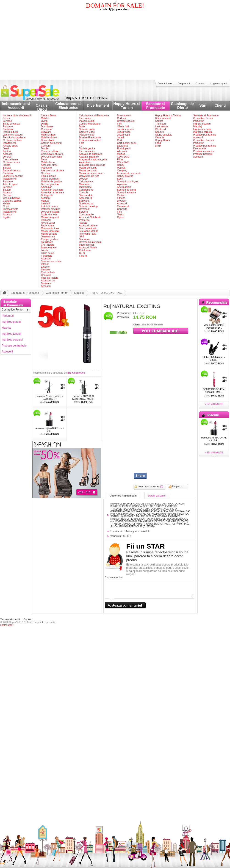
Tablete (83, 223)
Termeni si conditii (10, 619)
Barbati (7, 168)
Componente (86, 190)
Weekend (161, 129)
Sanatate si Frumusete (155, 106)
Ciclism (121, 195)
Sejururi (160, 132)
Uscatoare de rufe (89, 176)
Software (84, 201)
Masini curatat (49, 234)
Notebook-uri (86, 203)
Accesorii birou (49, 165)
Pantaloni (8, 129)
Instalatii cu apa (50, 206)
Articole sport (10, 146)
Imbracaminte (11, 209)
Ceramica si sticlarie (52, 154)
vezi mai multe (214, 404)
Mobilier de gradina (52, 181)
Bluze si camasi (12, 124)
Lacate (45, 250)
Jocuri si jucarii (125, 129)
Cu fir (82, 253)
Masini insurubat (50, 231)
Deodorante (200, 148)
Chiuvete (46, 275)
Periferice (84, 220)
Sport (120, 179)
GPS (82, 236)
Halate (7, 165)
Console (84, 192)
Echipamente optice (90, 140)
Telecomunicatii (88, 228)
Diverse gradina (50, 184)
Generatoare (48, 236)
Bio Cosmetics (76, 373)
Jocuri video (124, 132)
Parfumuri (199, 121)
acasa (4, 294)
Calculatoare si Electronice (68, 106)
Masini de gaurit (50, 217)
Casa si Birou (42, 107)
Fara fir (83, 256)
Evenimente (124, 206)
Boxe (82, 126)
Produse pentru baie (205, 135)
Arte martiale (124, 187)
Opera (121, 217)
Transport (161, 124)
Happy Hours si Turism (127, 106)
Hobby (121, 165)
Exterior (45, 267)
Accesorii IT (86, 198)
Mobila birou (48, 162)
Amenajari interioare (52, 190)
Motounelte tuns (50, 228)
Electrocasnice (87, 151)
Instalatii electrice (51, 209)
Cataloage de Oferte (182, 106)
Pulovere (8, 126)
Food (158, 143)
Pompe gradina (50, 239)
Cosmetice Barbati (204, 140)
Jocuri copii (123, 135)
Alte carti (122, 151)
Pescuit (121, 168)
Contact (200, 83)
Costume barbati (12, 201)
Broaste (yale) (49, 247)
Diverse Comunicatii (90, 242)
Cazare (159, 121)
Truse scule (47, 253)
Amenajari (47, 187)
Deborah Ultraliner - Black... (214, 358)
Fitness (121, 198)
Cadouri (122, 118)
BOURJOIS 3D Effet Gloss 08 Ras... (214, 391)
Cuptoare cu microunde (92, 165)
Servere (84, 212)
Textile (45, 148)
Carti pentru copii (127, 143)
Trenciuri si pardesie (14, 137)
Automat (46, 198)
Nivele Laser (48, 223)
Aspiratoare (86, 162)
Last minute (162, 126)
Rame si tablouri (50, 151)
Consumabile (86, 214)
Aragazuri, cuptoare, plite (93, 159)
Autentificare (165, 83)
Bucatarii (46, 132)
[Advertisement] (115, 46)
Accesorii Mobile (88, 247)
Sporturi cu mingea (128, 181)
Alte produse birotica (53, 170)
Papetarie (46, 168)
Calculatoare (86, 181)
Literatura (122, 146)
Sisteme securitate (51, 261)
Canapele (46, 129)
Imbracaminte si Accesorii (16, 106)
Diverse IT (85, 209)
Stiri (203, 105)
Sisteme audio (87, 129)
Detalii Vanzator (157, 496)
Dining (45, 124)
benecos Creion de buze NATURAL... (49, 398)
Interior (45, 264)
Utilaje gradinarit (50, 179)
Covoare (46, 146)
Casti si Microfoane (90, 124)
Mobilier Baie (48, 135)
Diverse (7, 157)
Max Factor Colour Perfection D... (214, 326)
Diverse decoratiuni (52, 157)
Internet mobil (87, 245)
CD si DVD (123, 157)
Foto (82, 143)
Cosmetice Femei (203, 118)
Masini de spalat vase (91, 173)
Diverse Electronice (90, 137)
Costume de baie (12, 140)
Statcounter (7, 625)
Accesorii (8, 154)
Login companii (219, 83)
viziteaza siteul (161, 330)
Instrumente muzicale (129, 173)
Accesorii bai (48, 280)
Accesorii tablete (88, 225)
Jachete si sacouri (13, 135)
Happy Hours (163, 140)
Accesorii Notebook (90, 217)
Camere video (87, 132)
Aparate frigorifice (89, 157)
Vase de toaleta (50, 278)
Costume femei (11, 162)
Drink (158, 146)
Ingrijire (7, 217)
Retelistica (85, 250)
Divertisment (98, 105)
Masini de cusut (88, 168)
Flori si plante (48, 176)
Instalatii (46, 203)
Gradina (46, 173)
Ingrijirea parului (202, 124)
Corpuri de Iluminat (52, 143)
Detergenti (47, 195)
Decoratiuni (47, 140)
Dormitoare (47, 126)
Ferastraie (47, 256)
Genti (6, 148)
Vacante (160, 137)
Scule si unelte (49, 214)
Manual (45, 201)
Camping (122, 170)
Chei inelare (48, 245)
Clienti (220, 105)
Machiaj (198, 126)
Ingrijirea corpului (203, 132)
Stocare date (86, 195)
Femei (7, 118)
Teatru (121, 214)
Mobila (45, 118)
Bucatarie (46, 283)
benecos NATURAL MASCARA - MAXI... (84, 398)
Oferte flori (123, 126)
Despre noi (184, 83)
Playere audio (87, 121)
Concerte (122, 209)
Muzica (121, 154)
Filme (120, 159)
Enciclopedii (124, 148)
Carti (120, 140)
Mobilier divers (49, 137)
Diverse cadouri (126, 121)
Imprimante (85, 187)
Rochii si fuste (11, 132)
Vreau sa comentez (151, 486)
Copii (6, 206)
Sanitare (46, 269)
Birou (44, 159)
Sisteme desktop (88, 206)
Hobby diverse (125, 176)
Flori (120, 124)
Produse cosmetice (204, 151)
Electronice (85, 118)
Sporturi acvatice (127, 192)
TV (81, 146)
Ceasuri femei (11, 159)
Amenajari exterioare (53, 192)
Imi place (177, 486)
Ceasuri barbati (12, 198)
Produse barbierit (203, 154)
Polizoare (46, 220)
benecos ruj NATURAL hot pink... (49, 430)
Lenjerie (7, 121)
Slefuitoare (47, 242)
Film (120, 212)
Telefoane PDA (87, 234)
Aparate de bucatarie (91, 154)
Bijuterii (7, 151)
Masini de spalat (88, 170)
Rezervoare (48, 225)
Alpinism (122, 184)
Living (44, 121)
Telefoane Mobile (89, 231)
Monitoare (85, 184)
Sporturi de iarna (126, 190)
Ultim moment (163, 118)
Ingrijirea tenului (202, 129)
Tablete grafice (87, 148)
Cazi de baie (48, 272)
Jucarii (121, 137)
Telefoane (85, 239)
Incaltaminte (10, 143)
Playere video (87, 135)
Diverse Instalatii (50, 212)
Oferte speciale (164, 135)
